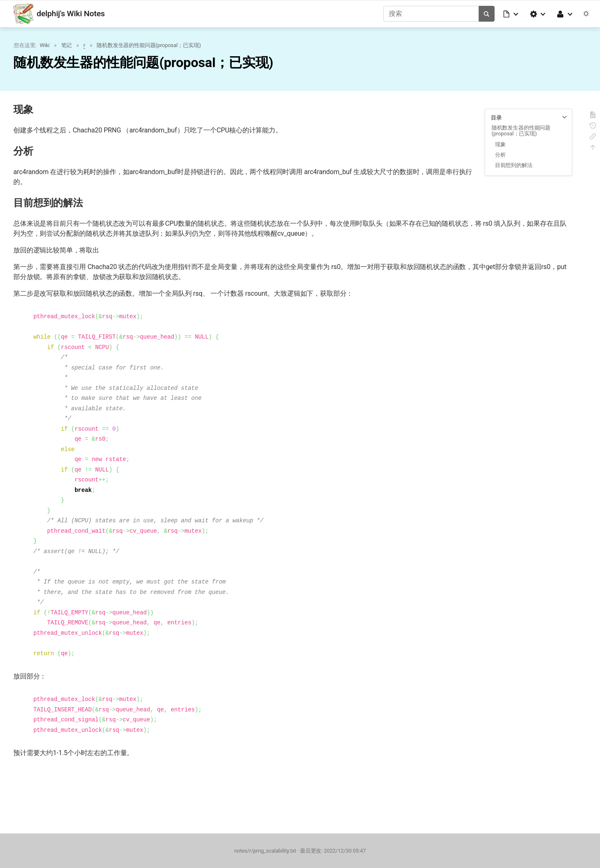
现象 (500, 144)
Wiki (44, 45)
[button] (511, 14)
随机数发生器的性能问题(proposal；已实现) (149, 45)
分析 (500, 155)
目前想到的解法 (514, 165)
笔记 (67, 45)
